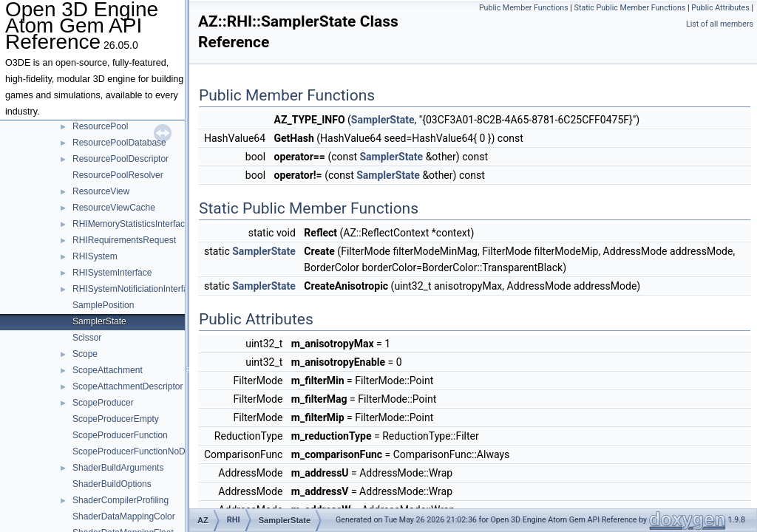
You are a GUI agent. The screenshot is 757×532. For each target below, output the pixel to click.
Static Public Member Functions (630, 8)
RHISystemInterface (112, 273)
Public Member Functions (524, 8)
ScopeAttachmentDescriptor (128, 386)
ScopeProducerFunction (120, 435)
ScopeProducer (103, 403)
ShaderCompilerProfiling (120, 500)
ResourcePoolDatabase (119, 143)
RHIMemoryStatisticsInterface (131, 224)
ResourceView (101, 191)
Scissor (87, 338)
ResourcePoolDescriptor (120, 159)
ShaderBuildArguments (118, 468)
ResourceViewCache (114, 208)
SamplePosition (103, 305)
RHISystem (95, 256)
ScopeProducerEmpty (116, 419)
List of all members (720, 24)
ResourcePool (100, 126)
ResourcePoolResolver (118, 175)
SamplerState (99, 321)
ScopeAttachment (108, 370)
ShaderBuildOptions (112, 484)
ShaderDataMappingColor (124, 516)
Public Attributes (720, 8)
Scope (85, 354)
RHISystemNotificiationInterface (135, 289)
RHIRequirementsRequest (124, 240)
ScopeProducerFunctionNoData (135, 451)
